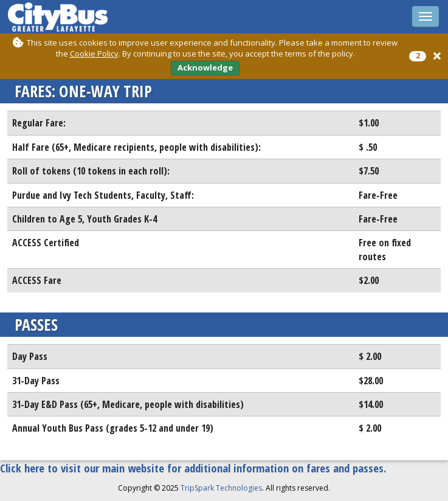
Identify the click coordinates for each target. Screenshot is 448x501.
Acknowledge (205, 67)
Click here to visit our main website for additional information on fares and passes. (193, 468)
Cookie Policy (94, 54)
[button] (437, 56)
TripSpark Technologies (221, 488)
